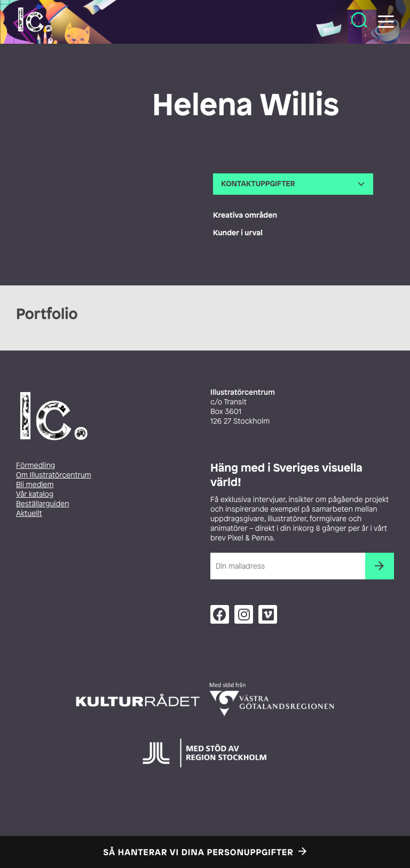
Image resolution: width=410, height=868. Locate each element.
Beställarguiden (42, 504)
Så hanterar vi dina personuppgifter (199, 852)
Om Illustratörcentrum (54, 475)
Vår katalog (35, 494)
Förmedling (36, 465)
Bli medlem (35, 485)
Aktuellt (29, 513)
